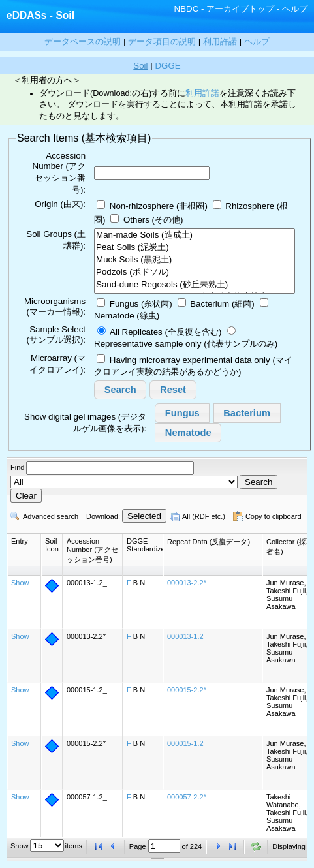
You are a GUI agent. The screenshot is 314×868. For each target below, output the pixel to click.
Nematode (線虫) (127, 316)
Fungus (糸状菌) (141, 304)
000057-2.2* (187, 797)
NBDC (187, 9)
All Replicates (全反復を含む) (165, 332)
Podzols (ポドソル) (195, 272)
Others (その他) (153, 220)
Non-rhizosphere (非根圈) (159, 206)
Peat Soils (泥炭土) (195, 248)
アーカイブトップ (240, 9)
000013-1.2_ (187, 636)
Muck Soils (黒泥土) (195, 260)
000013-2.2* (187, 583)
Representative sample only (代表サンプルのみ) (186, 344)
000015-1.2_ (187, 743)
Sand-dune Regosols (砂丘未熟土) (195, 285)
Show (20, 583)
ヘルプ (295, 9)
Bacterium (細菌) (222, 304)
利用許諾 (202, 93)
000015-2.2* (187, 690)
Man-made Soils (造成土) (195, 235)
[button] (120, 390)
